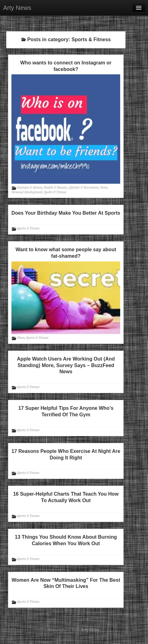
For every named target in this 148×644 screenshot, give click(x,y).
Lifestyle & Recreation (84, 188)
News (104, 188)
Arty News (17, 8)
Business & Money (30, 188)
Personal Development (27, 192)
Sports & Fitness (55, 192)
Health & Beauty (55, 188)
